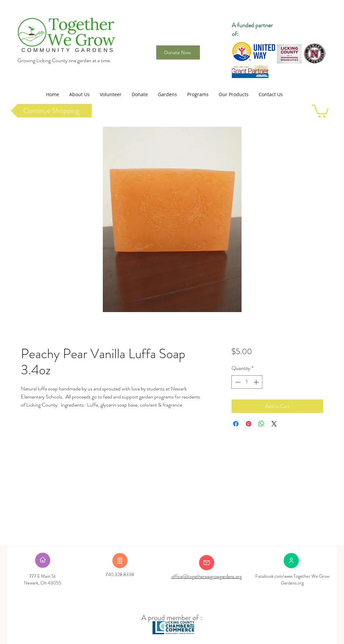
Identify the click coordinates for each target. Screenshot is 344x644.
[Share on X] (274, 424)
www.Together (297, 576)
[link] (320, 110)
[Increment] (257, 382)
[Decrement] (237, 382)
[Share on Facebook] (236, 424)
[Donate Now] (178, 52)
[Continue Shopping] (51, 111)
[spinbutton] (247, 382)
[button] (79, 94)
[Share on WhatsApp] (261, 424)
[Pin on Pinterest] (249, 424)
